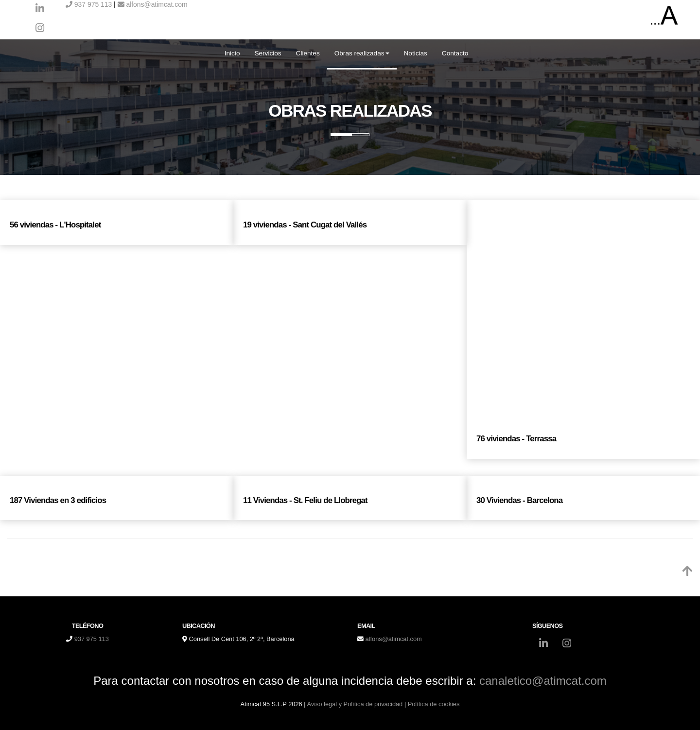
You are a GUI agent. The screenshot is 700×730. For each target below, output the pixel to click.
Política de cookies (434, 704)
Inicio (232, 53)
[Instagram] (40, 29)
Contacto (455, 53)
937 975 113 (89, 4)
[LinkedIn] (40, 10)
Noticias (416, 53)
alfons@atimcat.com (153, 4)
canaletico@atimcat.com (543, 681)
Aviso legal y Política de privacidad (355, 704)
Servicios (268, 53)
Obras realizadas (362, 53)
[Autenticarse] (11, 713)
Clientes (308, 53)
